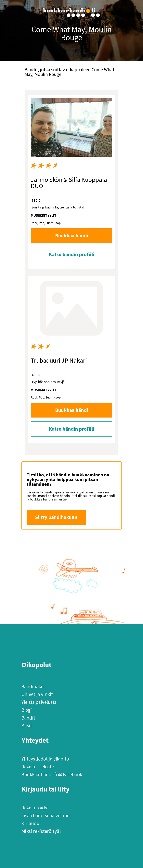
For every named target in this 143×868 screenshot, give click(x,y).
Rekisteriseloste (38, 767)
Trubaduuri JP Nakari (59, 360)
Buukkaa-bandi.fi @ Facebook (52, 774)
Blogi (27, 710)
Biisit (27, 726)
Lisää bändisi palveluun (46, 815)
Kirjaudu (30, 823)
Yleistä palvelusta (39, 702)
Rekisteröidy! (35, 808)
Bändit (28, 718)
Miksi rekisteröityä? (41, 831)
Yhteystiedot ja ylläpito (45, 759)
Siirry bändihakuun (56, 517)
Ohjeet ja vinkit (37, 694)
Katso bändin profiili (72, 254)
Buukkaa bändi (72, 236)
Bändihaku (33, 686)
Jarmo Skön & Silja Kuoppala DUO (69, 183)
